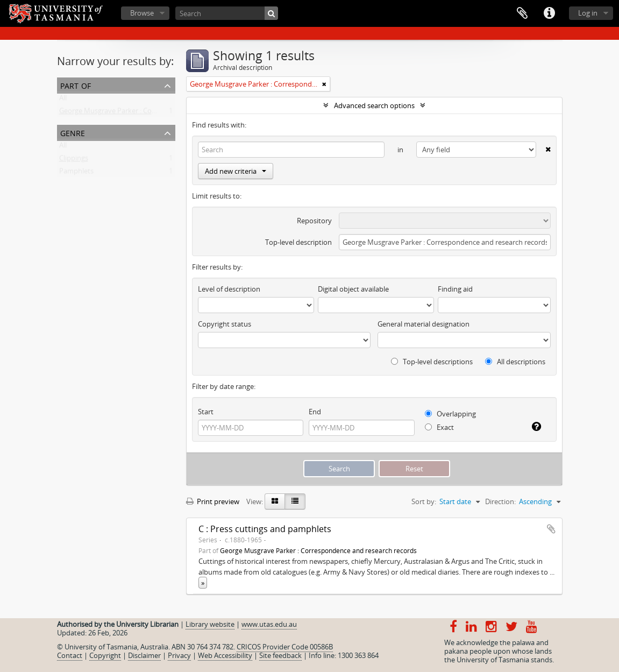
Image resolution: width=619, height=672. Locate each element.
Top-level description (298, 242)
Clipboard (522, 13)
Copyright (105, 655)
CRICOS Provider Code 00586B (285, 647)
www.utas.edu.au (269, 624)
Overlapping (450, 414)
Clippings (74, 160)
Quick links (549, 13)
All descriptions (515, 362)
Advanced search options (374, 105)
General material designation (424, 324)
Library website (210, 624)
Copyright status (225, 324)
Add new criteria (236, 171)
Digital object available (353, 289)
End (315, 412)
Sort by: (424, 501)
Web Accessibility (225, 655)
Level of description (229, 289)
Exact (439, 427)
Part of (76, 85)
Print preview (213, 501)
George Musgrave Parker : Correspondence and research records (162, 113)
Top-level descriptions (432, 362)
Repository (314, 221)
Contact (70, 655)
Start (206, 412)
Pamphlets (76, 173)
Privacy (179, 655)
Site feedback (280, 655)
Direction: (500, 501)
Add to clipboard (551, 529)
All (63, 100)
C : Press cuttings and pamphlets (265, 529)
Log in (588, 13)
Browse (142, 13)
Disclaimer (144, 655)
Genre (73, 132)
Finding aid (455, 289)
